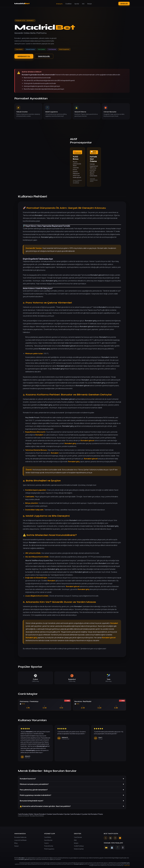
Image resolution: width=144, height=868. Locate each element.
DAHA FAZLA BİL (44, 56)
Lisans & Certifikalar (20, 840)
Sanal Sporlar (48, 840)
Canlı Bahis (48, 837)
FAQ (75, 840)
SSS (83, 4)
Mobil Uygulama (49, 849)
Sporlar (77, 4)
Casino (46, 843)
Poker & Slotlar (49, 846)
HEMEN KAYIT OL (24, 56)
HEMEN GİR (124, 4)
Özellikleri (68, 4)
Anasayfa (59, 4)
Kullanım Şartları (79, 849)
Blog (16, 843)
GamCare (127, 865)
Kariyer (16, 846)
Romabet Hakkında (20, 837)
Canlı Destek (78, 837)
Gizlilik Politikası (79, 846)
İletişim (90, 4)
